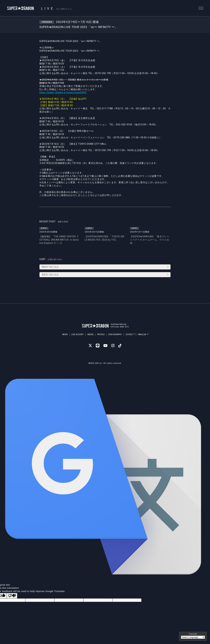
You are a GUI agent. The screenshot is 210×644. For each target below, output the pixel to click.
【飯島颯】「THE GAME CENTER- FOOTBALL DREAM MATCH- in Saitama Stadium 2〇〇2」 (59, 240)
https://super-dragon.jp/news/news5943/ (63, 92)
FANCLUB (142, 335)
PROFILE (101, 334)
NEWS (65, 334)
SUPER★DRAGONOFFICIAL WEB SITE (120, 326)
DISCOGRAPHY (115, 334)
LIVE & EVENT (77, 334)
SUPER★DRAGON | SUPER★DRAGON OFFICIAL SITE (21, 8)
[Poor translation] (12, 596)
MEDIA (90, 334)
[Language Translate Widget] (193, 637)
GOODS (129, 335)
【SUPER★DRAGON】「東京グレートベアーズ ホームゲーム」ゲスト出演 (150, 240)
